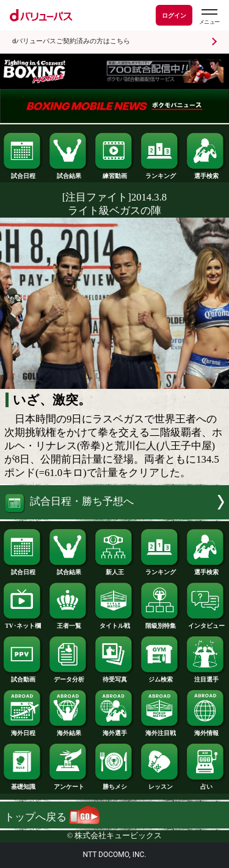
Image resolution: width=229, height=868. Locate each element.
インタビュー (206, 623)
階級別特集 (160, 623)
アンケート (68, 784)
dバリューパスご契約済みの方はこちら (71, 41)
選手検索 (206, 173)
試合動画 (23, 677)
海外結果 (68, 730)
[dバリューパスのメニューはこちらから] (209, 17)
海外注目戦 (160, 730)
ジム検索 (160, 677)
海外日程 (23, 730)
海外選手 (114, 730)
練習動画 (114, 173)
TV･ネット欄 (23, 623)
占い (206, 784)
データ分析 (68, 677)
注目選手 (206, 677)
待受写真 (114, 677)
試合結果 (68, 173)
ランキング (160, 173)
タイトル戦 (114, 623)
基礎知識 (23, 784)
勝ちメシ (114, 784)
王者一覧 (68, 623)
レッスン (160, 784)
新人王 (114, 569)
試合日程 (23, 173)
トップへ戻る (52, 817)
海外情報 (206, 730)
